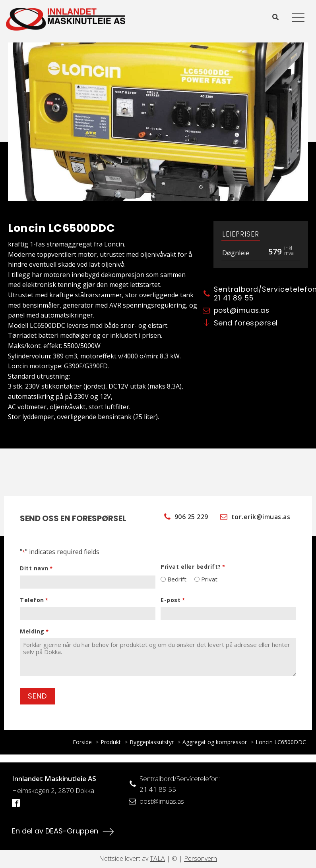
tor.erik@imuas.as (261, 517)
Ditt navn (36, 568)
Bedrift (177, 579)
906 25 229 (191, 517)
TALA (157, 858)
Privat (209, 579)
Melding (34, 631)
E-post (173, 600)
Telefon (34, 600)
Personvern (201, 858)
